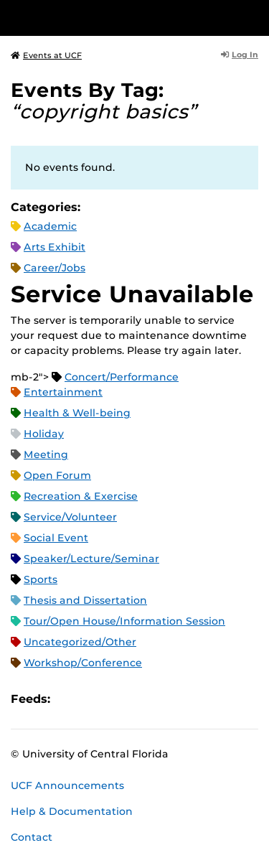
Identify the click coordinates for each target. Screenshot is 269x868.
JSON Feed (166, 700)
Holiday (44, 434)
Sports (41, 579)
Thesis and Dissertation (85, 600)
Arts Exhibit (55, 247)
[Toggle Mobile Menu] (255, 17)
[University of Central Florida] (109, 18)
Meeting (46, 454)
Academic (50, 226)
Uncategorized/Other (80, 642)
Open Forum (57, 475)
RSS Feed (118, 700)
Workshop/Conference (83, 663)
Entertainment (63, 392)
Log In (240, 55)
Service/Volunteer (70, 517)
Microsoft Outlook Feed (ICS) (93, 700)
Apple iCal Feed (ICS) (69, 700)
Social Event (56, 538)
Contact (32, 837)
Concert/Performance (122, 377)
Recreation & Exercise (81, 496)
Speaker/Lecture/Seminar (91, 559)
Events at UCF (46, 55)
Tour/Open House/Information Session (124, 621)
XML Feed (142, 700)
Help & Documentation (72, 811)
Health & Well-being (77, 413)
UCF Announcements (67, 785)
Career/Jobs (55, 268)
